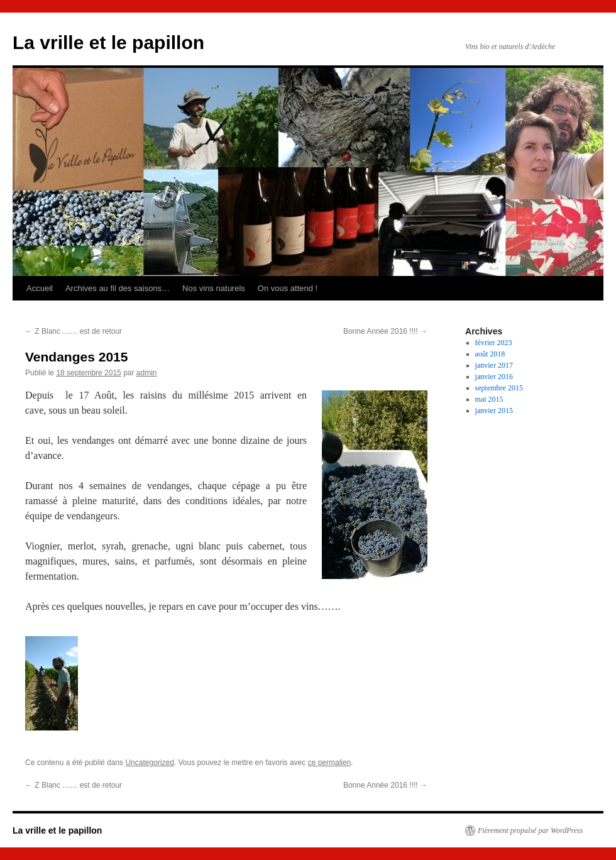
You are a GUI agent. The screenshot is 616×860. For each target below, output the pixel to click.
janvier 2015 (494, 411)
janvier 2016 (494, 377)
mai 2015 (489, 399)
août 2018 (490, 354)
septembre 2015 (499, 388)
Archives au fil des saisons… (118, 288)
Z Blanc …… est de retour (74, 331)
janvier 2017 (494, 365)
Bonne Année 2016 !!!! (385, 331)
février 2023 (494, 343)
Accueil (40, 288)
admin (147, 373)
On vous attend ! (288, 288)
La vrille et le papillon (108, 42)
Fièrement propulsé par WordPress (530, 830)
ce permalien (330, 763)
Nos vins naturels (214, 288)
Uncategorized (149, 763)
